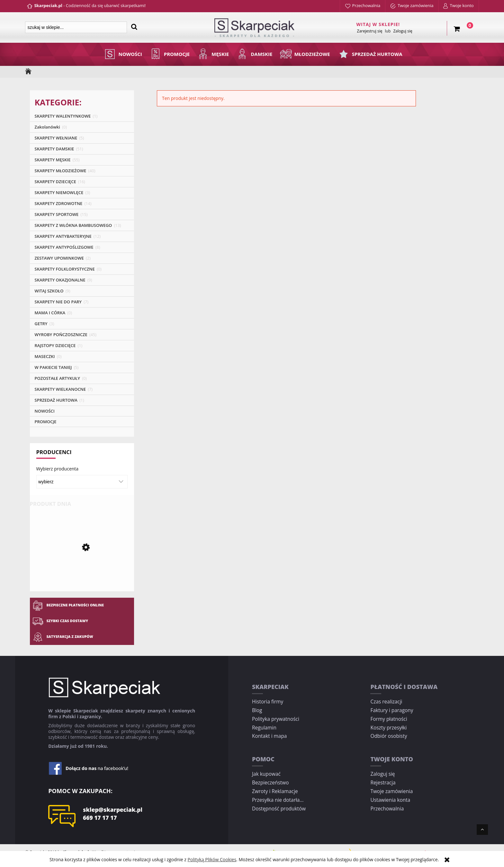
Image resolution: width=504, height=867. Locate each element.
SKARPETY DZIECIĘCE (55, 182)
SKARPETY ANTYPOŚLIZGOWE (64, 247)
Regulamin (264, 728)
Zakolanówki (47, 127)
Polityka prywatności (276, 719)
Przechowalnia (387, 809)
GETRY (41, 324)
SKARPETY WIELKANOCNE (60, 389)
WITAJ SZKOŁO (49, 291)
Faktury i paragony (392, 710)
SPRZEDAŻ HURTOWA (56, 400)
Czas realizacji (386, 702)
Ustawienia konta (390, 800)
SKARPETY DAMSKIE (54, 149)
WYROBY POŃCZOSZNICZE (61, 335)
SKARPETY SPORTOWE (57, 214)
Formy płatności (389, 719)
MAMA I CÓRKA (50, 313)
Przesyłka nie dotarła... (278, 800)
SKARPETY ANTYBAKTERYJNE (63, 236)
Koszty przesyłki (388, 728)
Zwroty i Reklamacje (275, 791)
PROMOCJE (46, 422)
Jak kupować (266, 774)
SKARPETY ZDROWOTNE (59, 203)
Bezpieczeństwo (270, 783)
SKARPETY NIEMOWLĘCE (59, 192)
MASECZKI (45, 356)
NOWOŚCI (45, 411)
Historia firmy (268, 702)
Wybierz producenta (58, 469)
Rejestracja (383, 783)
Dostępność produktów (279, 809)
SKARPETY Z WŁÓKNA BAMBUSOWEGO (73, 225)
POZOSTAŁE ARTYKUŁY (57, 378)
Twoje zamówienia (392, 791)
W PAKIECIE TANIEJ (53, 367)
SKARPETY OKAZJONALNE (60, 280)
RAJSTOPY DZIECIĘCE (55, 345)
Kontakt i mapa (269, 736)
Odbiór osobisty (389, 736)
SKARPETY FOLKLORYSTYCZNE (65, 269)
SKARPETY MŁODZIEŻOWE (61, 171)
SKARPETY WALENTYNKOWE (63, 116)
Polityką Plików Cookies (212, 859)
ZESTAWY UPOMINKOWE (59, 258)
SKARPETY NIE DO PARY (58, 302)
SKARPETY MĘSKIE (53, 160)
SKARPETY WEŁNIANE (56, 138)
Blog (257, 710)
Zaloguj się (382, 774)
